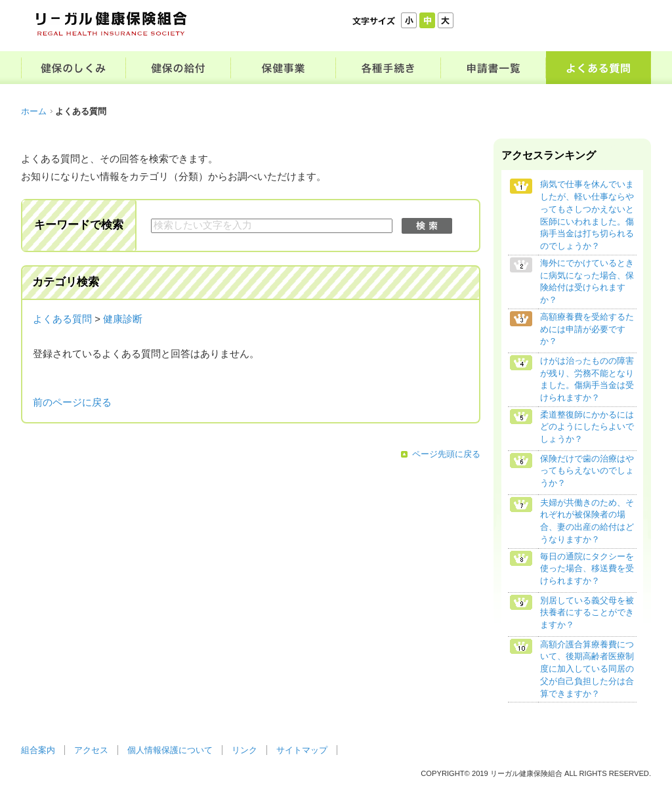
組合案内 (38, 750)
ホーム (34, 111)
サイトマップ (302, 750)
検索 (427, 226)
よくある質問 (62, 319)
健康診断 (123, 319)
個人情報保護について (170, 750)
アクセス (91, 750)
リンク (244, 750)
